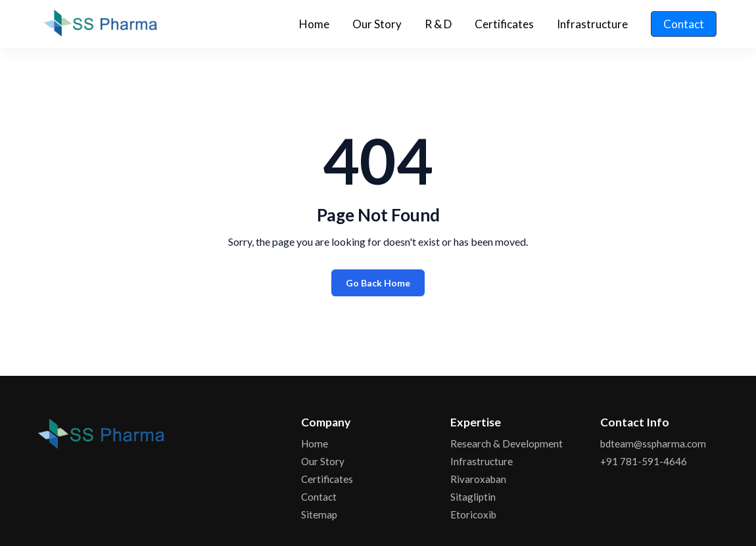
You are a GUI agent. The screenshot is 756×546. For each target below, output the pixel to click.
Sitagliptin (473, 497)
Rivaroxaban (478, 479)
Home (314, 24)
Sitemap (319, 514)
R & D (438, 24)
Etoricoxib (473, 514)
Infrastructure (592, 24)
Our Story (377, 24)
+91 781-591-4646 (644, 461)
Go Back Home (378, 283)
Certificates (504, 24)
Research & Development (507, 444)
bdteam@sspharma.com (653, 444)
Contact (684, 24)
